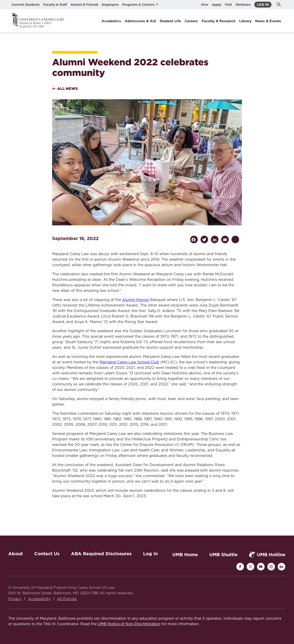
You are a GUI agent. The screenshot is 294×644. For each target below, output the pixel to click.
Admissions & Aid (140, 21)
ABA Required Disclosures (101, 554)
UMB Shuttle (223, 555)
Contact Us (47, 554)
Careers (191, 21)
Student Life (170, 21)
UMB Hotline (267, 554)
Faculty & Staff (55, 5)
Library (245, 21)
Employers (110, 5)
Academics (111, 21)
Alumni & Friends (84, 5)
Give (205, 5)
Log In (263, 5)
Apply (216, 5)
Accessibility (39, 599)
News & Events (268, 21)
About (16, 554)
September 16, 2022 (75, 238)
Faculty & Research (219, 21)
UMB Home (185, 555)
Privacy (15, 599)
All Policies (67, 599)
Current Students (26, 5)
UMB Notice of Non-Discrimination (129, 624)
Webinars (243, 5)
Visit (228, 5)
